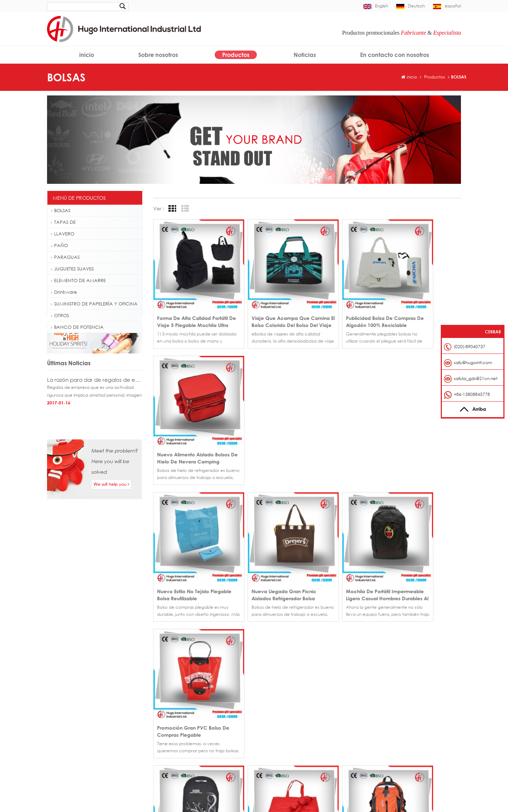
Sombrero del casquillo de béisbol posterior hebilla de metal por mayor (201, 718)
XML (311, 728)
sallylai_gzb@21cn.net (476, 378)
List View (184, 209)
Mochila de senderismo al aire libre (86, 733)
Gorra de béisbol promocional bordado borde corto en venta (201, 707)
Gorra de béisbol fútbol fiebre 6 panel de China (201, 697)
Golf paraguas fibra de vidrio (80, 711)
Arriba (473, 409)
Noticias (305, 55)
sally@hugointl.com (399, 697)
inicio (87, 55)
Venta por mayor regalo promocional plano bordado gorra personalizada (201, 686)
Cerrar (493, 332)
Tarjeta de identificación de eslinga (87, 767)
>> (209, 589)
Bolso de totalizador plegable (81, 745)
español (447, 6)
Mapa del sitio (275, 728)
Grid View (171, 209)
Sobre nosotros (158, 55)
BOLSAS (459, 77)
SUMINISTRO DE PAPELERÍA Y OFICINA (94, 304)
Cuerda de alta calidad (75, 779)
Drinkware (64, 292)
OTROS (60, 315)
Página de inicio (277, 686)
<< (161, 589)
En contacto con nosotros (395, 55)
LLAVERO (63, 234)
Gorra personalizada (72, 688)
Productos (236, 55)
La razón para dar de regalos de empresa (95, 396)
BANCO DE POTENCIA (77, 327)
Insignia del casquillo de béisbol (83, 699)
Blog (311, 718)
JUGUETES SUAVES (72, 269)
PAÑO (59, 245)
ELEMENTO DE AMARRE (78, 280)
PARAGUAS (65, 257)
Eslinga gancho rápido (74, 756)
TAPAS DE (63, 222)
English (376, 6)
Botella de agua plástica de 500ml (86, 722)
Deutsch (411, 6)
